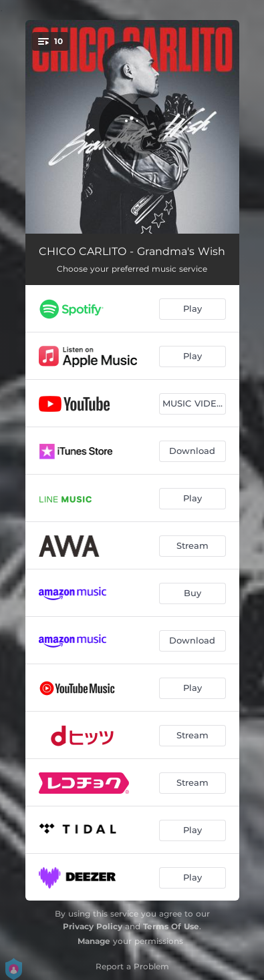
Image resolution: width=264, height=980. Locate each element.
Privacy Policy (93, 926)
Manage (94, 941)
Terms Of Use (171, 926)
